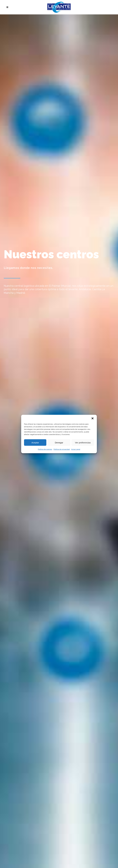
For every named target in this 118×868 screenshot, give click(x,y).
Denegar (59, 442)
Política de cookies (45, 449)
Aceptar (35, 442)
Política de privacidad (62, 449)
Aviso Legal (76, 449)
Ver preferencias (83, 442)
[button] (93, 418)
